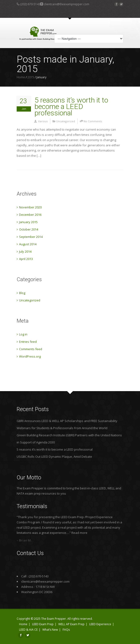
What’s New (50, 630)
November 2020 (30, 207)
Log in (23, 334)
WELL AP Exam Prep (71, 624)
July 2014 (25, 251)
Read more (79, 533)
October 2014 (29, 229)
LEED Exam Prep (43, 624)
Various (43, 121)
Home (21, 77)
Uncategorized (66, 121)
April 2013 (26, 259)
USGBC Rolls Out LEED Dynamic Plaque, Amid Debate (54, 457)
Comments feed (31, 349)
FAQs (66, 630)
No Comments (93, 121)
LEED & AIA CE (28, 630)
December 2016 (30, 215)
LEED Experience (100, 624)
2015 (31, 77)
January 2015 (28, 222)
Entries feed (28, 342)
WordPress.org (30, 356)
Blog (22, 293)
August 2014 (28, 244)
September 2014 (31, 237)
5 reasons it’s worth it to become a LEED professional (71, 106)
